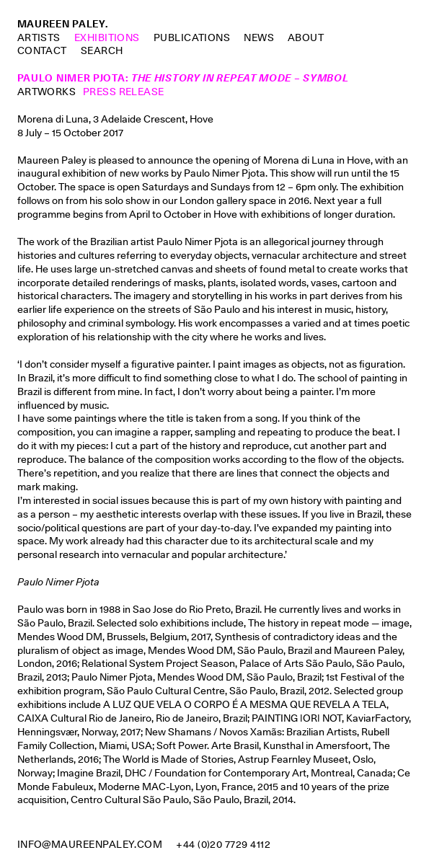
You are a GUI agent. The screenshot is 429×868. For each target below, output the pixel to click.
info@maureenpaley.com (90, 844)
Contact (42, 50)
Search (102, 51)
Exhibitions (107, 37)
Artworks (47, 92)
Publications (192, 37)
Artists (39, 37)
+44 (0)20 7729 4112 (223, 844)
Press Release (124, 92)
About (306, 37)
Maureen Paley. (63, 24)
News (259, 37)
